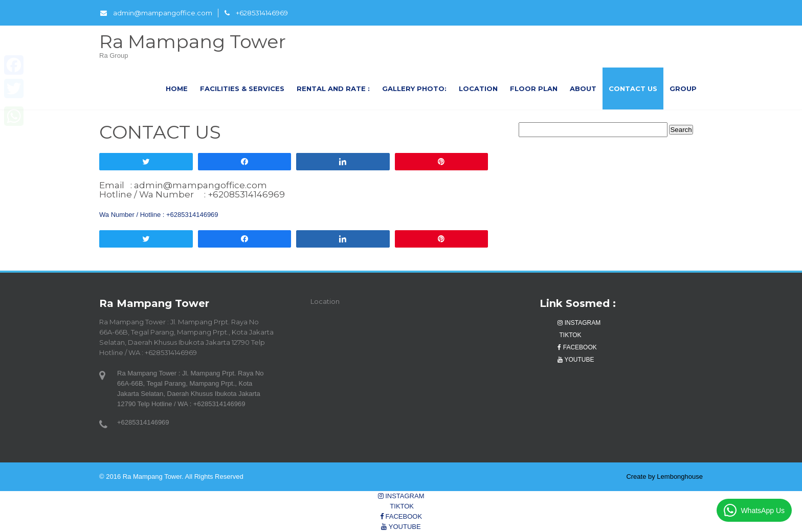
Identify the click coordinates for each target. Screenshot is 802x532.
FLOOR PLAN (534, 88)
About (583, 88)
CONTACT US (633, 88)
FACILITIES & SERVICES (242, 88)
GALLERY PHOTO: (414, 88)
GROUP (683, 88)
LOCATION (478, 88)
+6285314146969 (256, 13)
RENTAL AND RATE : (333, 88)
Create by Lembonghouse (664, 476)
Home (177, 88)
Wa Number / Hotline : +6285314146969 (159, 215)
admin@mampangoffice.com (156, 13)
